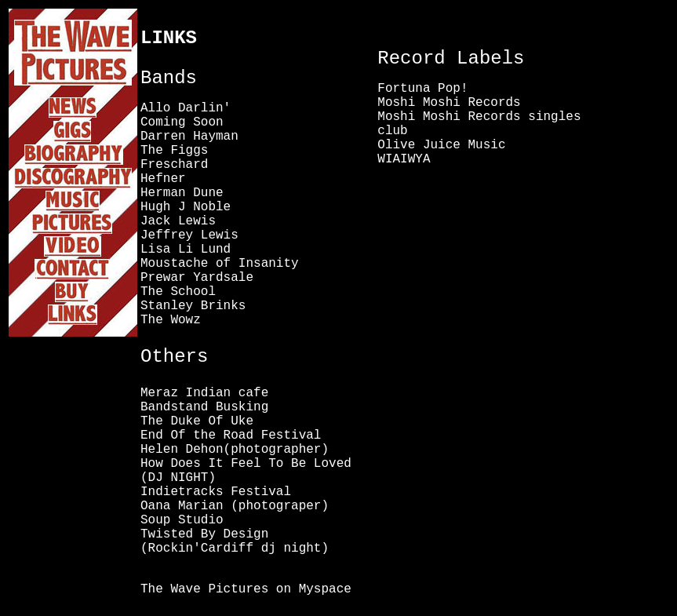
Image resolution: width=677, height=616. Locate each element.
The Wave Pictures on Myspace (246, 589)
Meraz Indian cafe (204, 393)
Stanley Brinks (193, 306)
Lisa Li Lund (186, 250)
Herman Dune (182, 193)
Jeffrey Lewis (189, 235)
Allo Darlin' (186, 108)
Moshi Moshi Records (449, 103)
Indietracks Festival (216, 492)
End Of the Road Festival (231, 436)
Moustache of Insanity (220, 264)
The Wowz (171, 320)
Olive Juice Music (441, 145)
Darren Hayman (189, 137)
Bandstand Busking (204, 407)
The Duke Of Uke (197, 421)
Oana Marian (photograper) (235, 506)
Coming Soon (182, 122)
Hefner (163, 179)
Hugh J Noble (186, 207)
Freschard (174, 165)
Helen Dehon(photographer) (235, 450)
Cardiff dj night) (265, 549)
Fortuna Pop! (422, 89)
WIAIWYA (404, 159)
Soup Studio (182, 520)
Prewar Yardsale (197, 278)
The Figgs (174, 151)
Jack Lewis (178, 221)
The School (178, 292)
